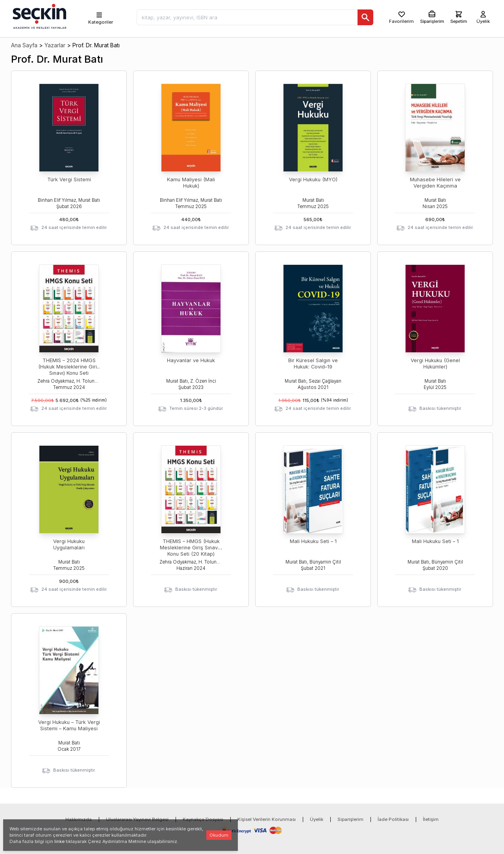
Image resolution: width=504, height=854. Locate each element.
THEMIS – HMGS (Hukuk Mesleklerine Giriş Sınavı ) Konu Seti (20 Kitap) (191, 548)
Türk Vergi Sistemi (69, 180)
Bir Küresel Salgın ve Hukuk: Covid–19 (313, 364)
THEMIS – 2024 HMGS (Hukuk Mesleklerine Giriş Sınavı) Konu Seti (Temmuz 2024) (69, 370)
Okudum (219, 835)
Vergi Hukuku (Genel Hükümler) (435, 364)
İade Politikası (393, 819)
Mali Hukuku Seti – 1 (313, 541)
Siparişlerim (350, 819)
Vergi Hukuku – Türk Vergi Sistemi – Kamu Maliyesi (69, 725)
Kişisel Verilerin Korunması (267, 819)
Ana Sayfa (24, 45)
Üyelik (317, 819)
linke (59, 841)
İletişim (431, 819)
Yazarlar (55, 45)
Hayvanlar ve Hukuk (191, 360)
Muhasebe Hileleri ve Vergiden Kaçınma (435, 183)
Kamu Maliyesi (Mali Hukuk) (191, 183)
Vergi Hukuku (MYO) (313, 180)
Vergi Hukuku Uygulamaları (69, 544)
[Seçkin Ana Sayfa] (39, 16)
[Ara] (365, 17)
